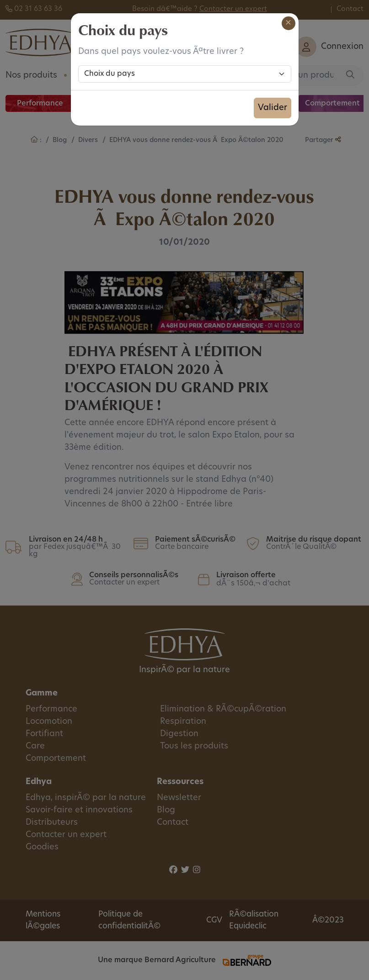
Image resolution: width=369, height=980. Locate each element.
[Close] (289, 23)
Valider (273, 108)
